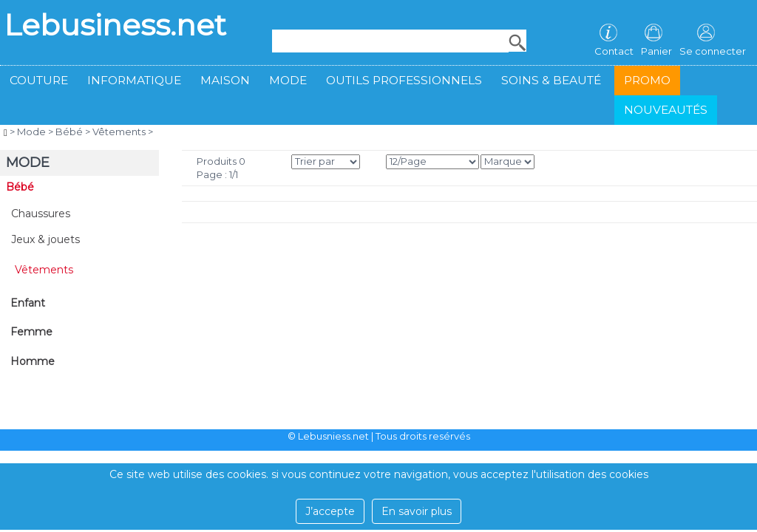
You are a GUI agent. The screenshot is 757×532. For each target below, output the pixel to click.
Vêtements (119, 132)
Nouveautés (666, 110)
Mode (288, 80)
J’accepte (330, 511)
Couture (39, 80)
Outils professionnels (404, 80)
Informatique (134, 80)
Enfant (28, 303)
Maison (225, 80)
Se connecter (713, 51)
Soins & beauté (551, 80)
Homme (33, 361)
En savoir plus (417, 511)
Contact (614, 51)
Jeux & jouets (45, 239)
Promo (647, 80)
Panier (656, 51)
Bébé (69, 132)
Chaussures (41, 214)
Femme (31, 332)
